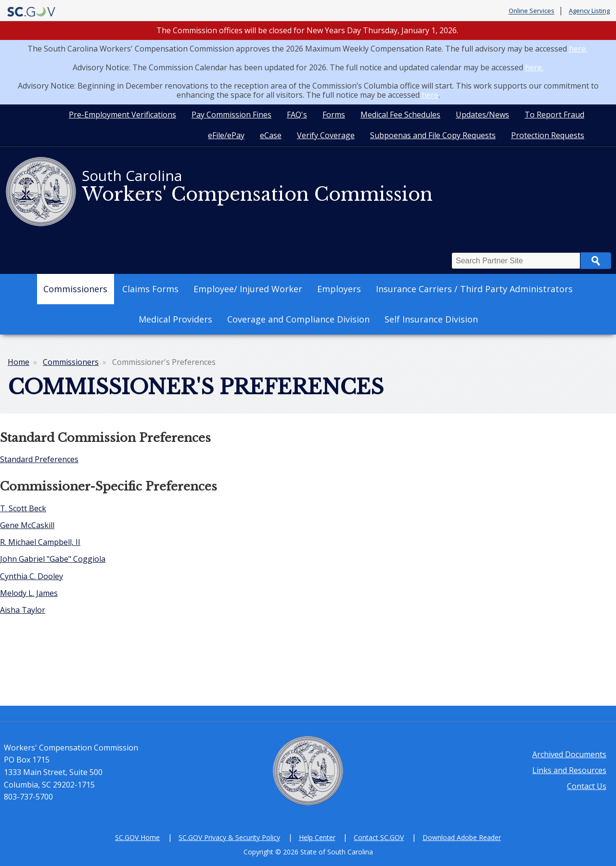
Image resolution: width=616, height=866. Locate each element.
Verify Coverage (326, 135)
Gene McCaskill (27, 525)
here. (578, 49)
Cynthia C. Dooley (32, 576)
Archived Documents (569, 754)
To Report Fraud (554, 115)
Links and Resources (569, 770)
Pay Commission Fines (231, 115)
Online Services (532, 11)
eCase (271, 135)
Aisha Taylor (23, 610)
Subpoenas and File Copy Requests (433, 135)
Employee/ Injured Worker (248, 289)
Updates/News (482, 115)
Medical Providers (175, 319)
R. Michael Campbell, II (40, 542)
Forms (334, 115)
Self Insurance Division (431, 319)
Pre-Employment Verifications (122, 115)
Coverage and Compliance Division (298, 319)
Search (596, 261)
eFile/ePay (226, 135)
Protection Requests (548, 135)
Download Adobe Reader (462, 837)
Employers (339, 289)
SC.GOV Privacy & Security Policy (229, 837)
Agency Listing (589, 11)
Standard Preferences (39, 459)
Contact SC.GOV (379, 837)
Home (19, 362)
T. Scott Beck (23, 508)
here (430, 95)
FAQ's (297, 115)
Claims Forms (150, 289)
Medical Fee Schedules (400, 115)
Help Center (317, 837)
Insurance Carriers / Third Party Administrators (474, 289)
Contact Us (587, 786)
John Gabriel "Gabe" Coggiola (53, 559)
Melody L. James (29, 593)
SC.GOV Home (137, 837)
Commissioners (75, 289)
